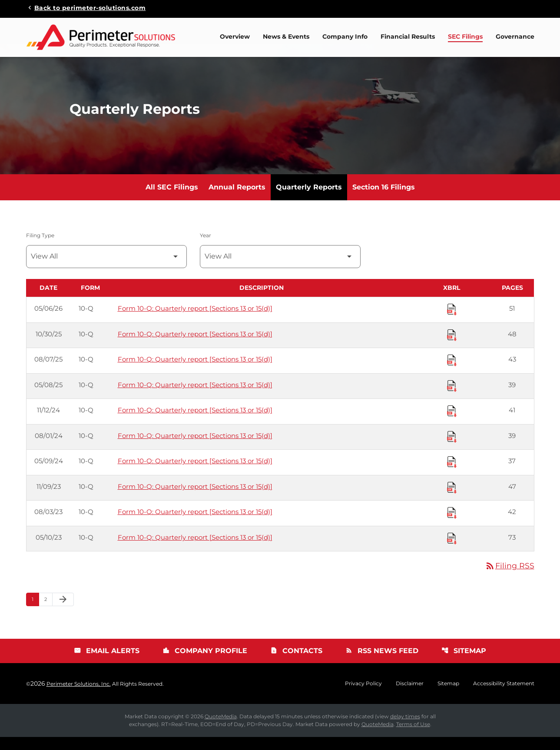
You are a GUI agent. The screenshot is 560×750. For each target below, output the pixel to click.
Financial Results (408, 37)
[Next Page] (63, 612)
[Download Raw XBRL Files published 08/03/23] (452, 525)
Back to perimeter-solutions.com (90, 7)
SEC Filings (465, 37)
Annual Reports (237, 200)
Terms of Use (413, 737)
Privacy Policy (363, 697)
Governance (515, 37)
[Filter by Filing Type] (106, 269)
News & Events (286, 37)
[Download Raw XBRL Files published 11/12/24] (452, 423)
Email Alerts (107, 664)
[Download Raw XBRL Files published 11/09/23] (452, 500)
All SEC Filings (172, 200)
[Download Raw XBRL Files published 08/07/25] (452, 372)
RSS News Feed (382, 664)
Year (205, 248)
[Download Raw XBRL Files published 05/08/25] (452, 398)
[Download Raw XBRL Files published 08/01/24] (452, 449)
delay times (405, 729)
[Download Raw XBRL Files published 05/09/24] (452, 474)
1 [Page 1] (35, 612)
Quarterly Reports (309, 200)
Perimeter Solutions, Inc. (79, 697)
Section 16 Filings (384, 200)
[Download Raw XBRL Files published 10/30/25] (452, 347)
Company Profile (205, 664)
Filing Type (40, 248)
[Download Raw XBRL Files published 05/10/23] (452, 551)
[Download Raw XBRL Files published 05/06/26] (452, 322)
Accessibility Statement (504, 697)
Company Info (345, 37)
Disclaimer (410, 697)
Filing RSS (510, 578)
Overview (235, 37)
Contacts (296, 664)
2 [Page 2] (48, 612)
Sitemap (464, 664)
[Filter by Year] (280, 269)
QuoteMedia (221, 729)
